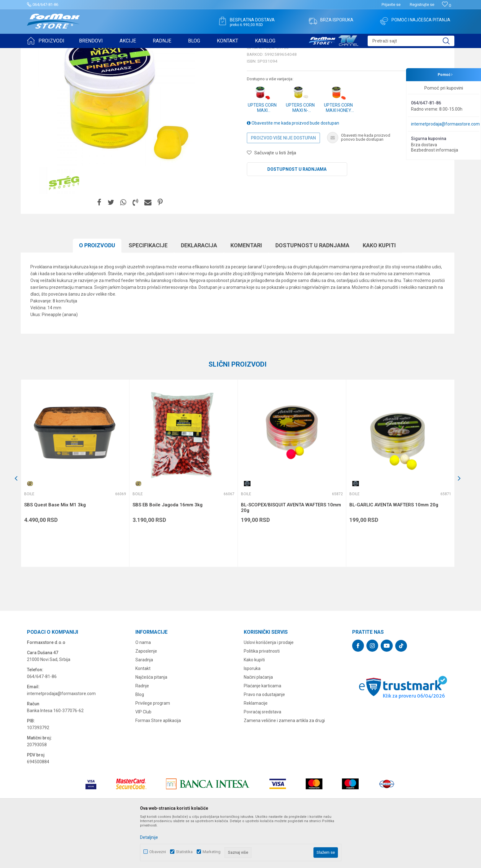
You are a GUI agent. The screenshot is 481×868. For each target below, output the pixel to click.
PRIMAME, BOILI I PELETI (95, 52)
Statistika (184, 852)
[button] (411, 41)
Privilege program (153, 751)
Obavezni (158, 852)
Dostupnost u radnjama (297, 217)
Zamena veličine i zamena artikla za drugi (284, 769)
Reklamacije (256, 751)
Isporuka (252, 716)
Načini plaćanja (258, 725)
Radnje (142, 734)
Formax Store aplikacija (158, 769)
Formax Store (38, 52)
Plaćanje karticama (262, 734)
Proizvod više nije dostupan (283, 186)
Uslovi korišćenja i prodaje (269, 690)
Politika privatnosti (262, 699)
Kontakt (143, 716)
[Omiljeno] (446, 5)
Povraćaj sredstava (262, 760)
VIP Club (143, 760)
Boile (125, 52)
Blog (140, 742)
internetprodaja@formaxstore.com (445, 124)
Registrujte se (422, 4)
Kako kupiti (254, 708)
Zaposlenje (146, 699)
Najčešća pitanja (151, 725)
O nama (143, 690)
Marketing (212, 852)
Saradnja (144, 708)
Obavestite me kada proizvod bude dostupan (293, 171)
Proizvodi (62, 52)
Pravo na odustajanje (264, 742)
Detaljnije (149, 837)
